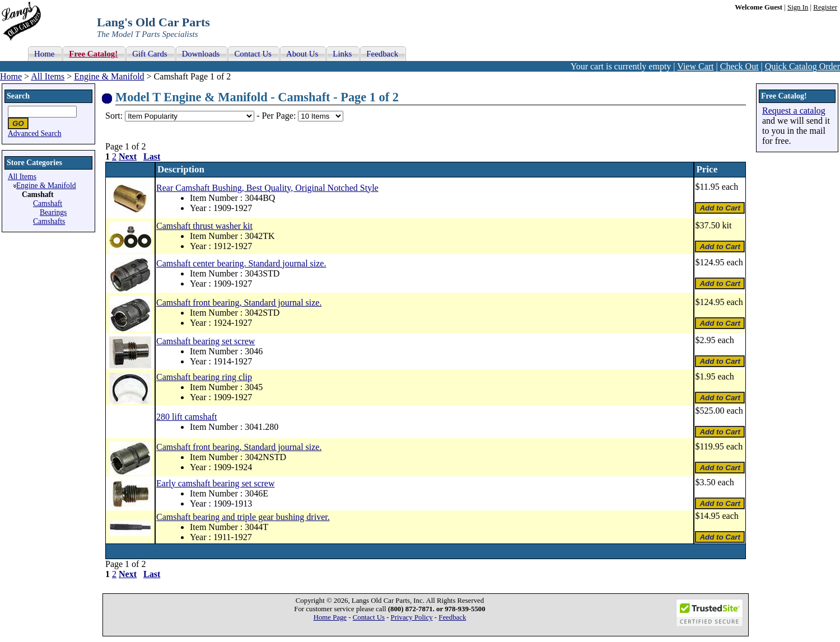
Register (825, 7)
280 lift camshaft (186, 417)
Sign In (798, 7)
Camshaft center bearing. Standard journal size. (241, 263)
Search (18, 96)
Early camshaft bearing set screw (215, 483)
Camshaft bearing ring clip (204, 377)
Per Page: (280, 116)
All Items (48, 76)
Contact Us (369, 617)
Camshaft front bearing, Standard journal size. (239, 303)
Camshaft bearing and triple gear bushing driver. (243, 517)
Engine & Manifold (109, 76)
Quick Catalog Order (802, 66)
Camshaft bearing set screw (206, 341)
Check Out (739, 66)
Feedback (452, 617)
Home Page (330, 617)
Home (11, 76)
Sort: (114, 116)
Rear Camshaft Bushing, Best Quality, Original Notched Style (267, 188)
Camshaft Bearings (50, 208)
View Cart (695, 66)
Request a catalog (794, 111)
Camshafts (49, 221)
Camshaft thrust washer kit (204, 226)
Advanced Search (35, 133)
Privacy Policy (412, 617)
